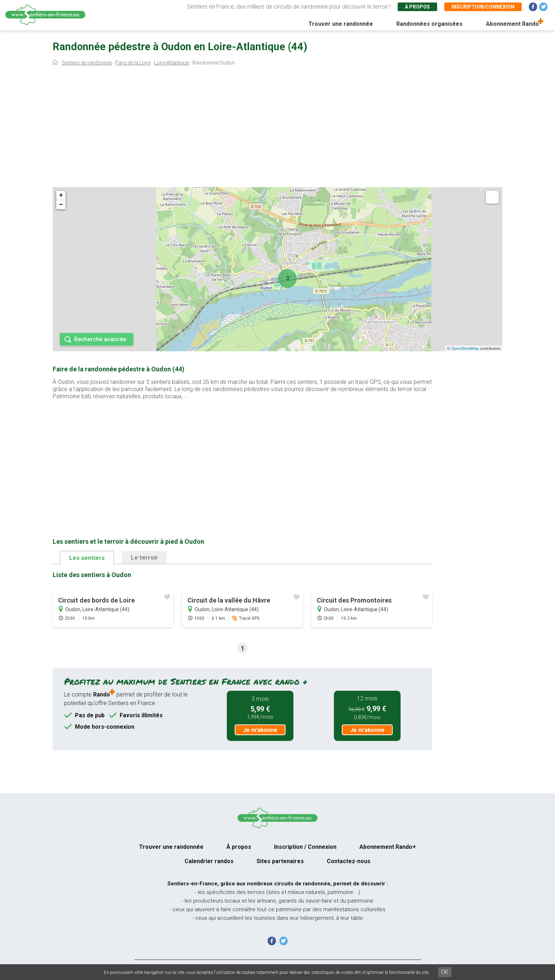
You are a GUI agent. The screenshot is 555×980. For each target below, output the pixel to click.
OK (445, 972)
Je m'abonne (260, 730)
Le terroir (144, 557)
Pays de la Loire (133, 63)
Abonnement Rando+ (388, 847)
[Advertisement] (278, 128)
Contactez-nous (349, 861)
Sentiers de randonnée (87, 63)
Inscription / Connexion (305, 847)
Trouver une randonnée (341, 24)
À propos (417, 7)
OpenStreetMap (465, 348)
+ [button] (61, 195)
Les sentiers (87, 558)
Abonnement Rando (512, 24)
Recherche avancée (100, 339)
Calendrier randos (209, 861)
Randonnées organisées (429, 24)
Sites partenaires (280, 861)
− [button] (61, 205)
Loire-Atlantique (171, 63)
